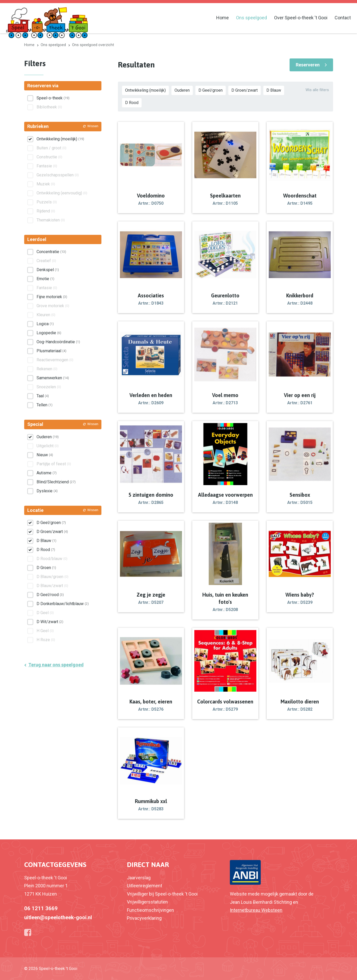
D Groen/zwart (245, 90)
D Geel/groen (211, 90)
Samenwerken (53, 378)
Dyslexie (47, 491)
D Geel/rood (50, 595)
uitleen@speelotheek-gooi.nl (58, 917)
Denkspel (48, 270)
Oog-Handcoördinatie (58, 342)
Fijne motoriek (52, 297)
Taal (43, 396)
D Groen (46, 568)
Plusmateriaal (51, 351)
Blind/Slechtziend (56, 482)
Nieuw (45, 455)
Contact (343, 18)
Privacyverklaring (144, 918)
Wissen (93, 126)
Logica (45, 324)
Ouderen (182, 90)
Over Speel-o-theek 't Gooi (301, 18)
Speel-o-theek (53, 98)
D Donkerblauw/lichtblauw (63, 604)
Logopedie (49, 333)
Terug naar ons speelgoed (56, 665)
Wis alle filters (317, 90)
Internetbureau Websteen (256, 910)
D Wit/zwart (50, 622)
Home (223, 18)
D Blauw (274, 90)
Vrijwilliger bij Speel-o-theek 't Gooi (162, 894)
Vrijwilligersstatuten (147, 902)
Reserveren (308, 65)
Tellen (45, 405)
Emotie (45, 279)
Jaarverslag (139, 878)
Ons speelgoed (251, 18)
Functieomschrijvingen (150, 910)
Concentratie (51, 252)
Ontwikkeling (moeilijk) (145, 90)
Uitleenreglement (145, 886)
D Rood (132, 103)
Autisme (47, 473)
